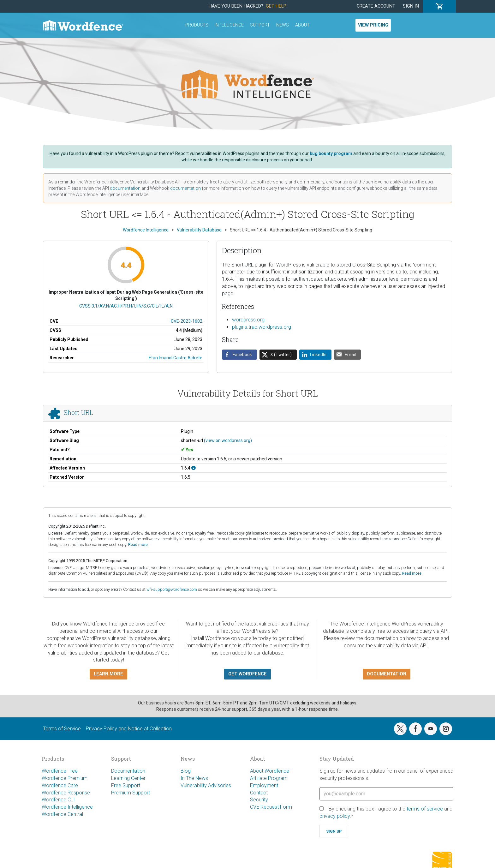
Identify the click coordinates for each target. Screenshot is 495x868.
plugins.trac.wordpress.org (262, 327)
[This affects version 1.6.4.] (194, 468)
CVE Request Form (271, 807)
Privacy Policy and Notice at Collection (129, 729)
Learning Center (128, 778)
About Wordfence (270, 771)
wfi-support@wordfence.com (172, 589)
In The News (194, 778)
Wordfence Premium (65, 778)
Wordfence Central (62, 814)
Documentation (128, 771)
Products (197, 25)
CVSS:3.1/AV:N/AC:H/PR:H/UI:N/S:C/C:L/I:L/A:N (126, 306)
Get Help (276, 6)
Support (260, 25)
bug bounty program (331, 153)
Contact (259, 793)
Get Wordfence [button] (247, 674)
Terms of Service (62, 729)
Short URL (78, 413)
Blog (186, 771)
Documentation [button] (387, 674)
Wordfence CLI (58, 800)
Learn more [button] (108, 674)
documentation (125, 188)
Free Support (126, 785)
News (283, 25)
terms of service (425, 809)
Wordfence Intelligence (67, 807)
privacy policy (335, 816)
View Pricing (373, 25)
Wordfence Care (60, 785)
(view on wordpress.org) (228, 440)
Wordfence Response (66, 793)
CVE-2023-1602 (187, 321)
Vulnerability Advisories (206, 785)
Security (259, 800)
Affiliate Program (269, 778)
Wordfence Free (60, 771)
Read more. (138, 545)
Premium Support (131, 793)
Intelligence (229, 25)
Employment (264, 785)
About (302, 25)
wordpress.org (248, 320)
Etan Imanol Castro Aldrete (176, 358)
